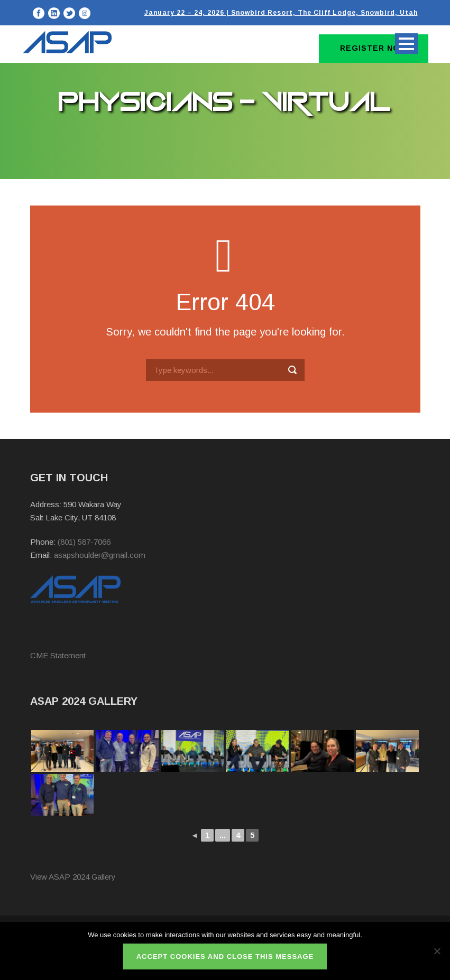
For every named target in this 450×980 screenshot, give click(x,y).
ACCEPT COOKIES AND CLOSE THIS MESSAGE (225, 956)
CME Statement (58, 655)
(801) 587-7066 (84, 542)
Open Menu (406, 44)
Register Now (374, 48)
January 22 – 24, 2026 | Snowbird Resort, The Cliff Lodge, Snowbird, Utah (281, 13)
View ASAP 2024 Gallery (73, 877)
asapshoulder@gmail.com (100, 555)
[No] (437, 951)
